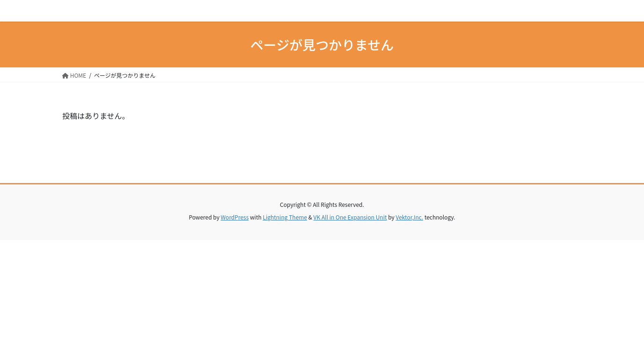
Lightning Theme (285, 217)
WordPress (235, 217)
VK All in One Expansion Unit (350, 217)
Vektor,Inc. (409, 217)
